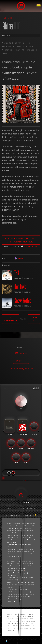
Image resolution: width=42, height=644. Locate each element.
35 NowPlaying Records (21, 368)
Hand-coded (9, 515)
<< (5, 641)
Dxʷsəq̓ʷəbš (10, 528)
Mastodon (20, 628)
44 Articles (21, 361)
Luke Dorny (25, 502)
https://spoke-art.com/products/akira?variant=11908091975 (21, 240)
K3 (17, 515)
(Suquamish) (18, 528)
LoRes (29, 515)
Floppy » (34, 319)
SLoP (26, 568)
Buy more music (12, 601)
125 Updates (21, 353)
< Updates (7, 18)
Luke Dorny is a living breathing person (19, 582)
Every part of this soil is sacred (17, 545)
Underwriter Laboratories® (25, 623)
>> (8, 641)
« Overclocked (11, 319)
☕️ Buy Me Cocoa (29, 246)
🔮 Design (19, 258)
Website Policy (13, 561)
